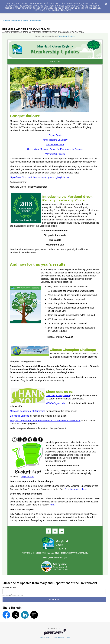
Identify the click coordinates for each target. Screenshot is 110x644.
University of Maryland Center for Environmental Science (55, 149)
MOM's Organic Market (57, 403)
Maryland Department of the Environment (21, 21)
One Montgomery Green (58, 395)
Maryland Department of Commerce (28, 411)
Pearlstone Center (55, 145)
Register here (27, 477)
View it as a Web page (67, 36)
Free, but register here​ (76, 489)
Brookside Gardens (19, 416)
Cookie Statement (62, 10)
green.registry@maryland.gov (75, 553)
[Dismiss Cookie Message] (106, 3)
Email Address (9, 588)
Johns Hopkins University (55, 140)
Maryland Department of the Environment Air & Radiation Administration (45, 421)
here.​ (52, 505)
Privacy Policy (45, 637)
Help (69, 637)
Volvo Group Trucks (55, 154)
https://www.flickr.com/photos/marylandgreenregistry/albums (39, 177)
